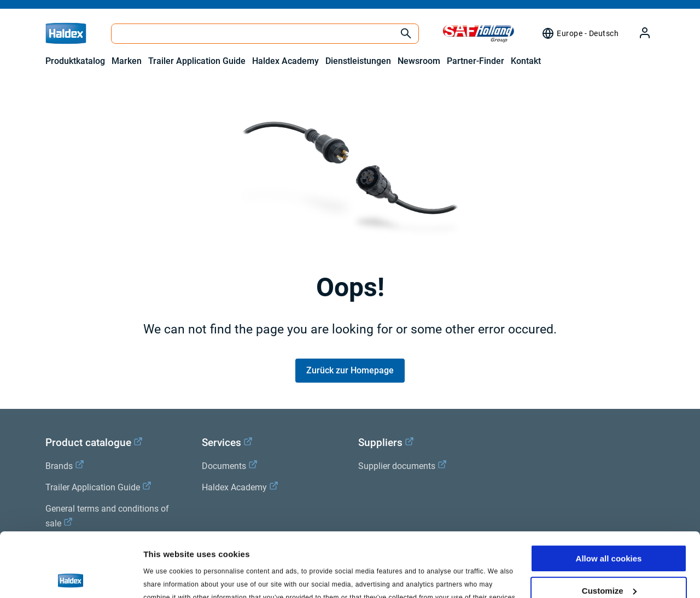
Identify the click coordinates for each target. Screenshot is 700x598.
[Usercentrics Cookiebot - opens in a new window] (71, 577)
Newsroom (419, 61)
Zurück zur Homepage (350, 370)
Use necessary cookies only (609, 558)
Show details (169, 576)
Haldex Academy (285, 61)
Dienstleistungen (358, 61)
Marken (127, 61)
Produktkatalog (75, 61)
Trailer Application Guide (197, 61)
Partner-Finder (476, 61)
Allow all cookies (609, 494)
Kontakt (526, 61)
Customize (609, 526)
